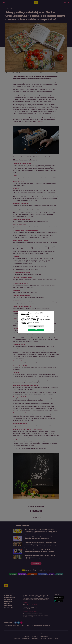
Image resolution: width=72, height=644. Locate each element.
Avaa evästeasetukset (36, 326)
